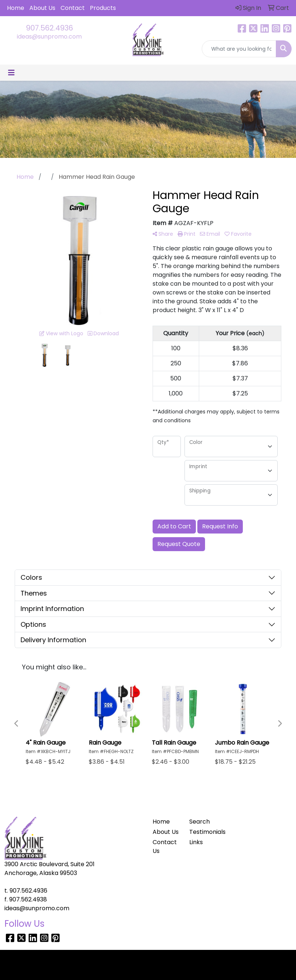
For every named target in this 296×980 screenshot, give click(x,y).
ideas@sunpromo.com (49, 37)
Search (200, 822)
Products (103, 8)
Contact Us (165, 847)
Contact (73, 8)
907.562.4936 (50, 28)
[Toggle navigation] (11, 73)
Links (196, 842)
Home (16, 8)
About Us (42, 8)
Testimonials (203, 832)
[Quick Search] (239, 49)
